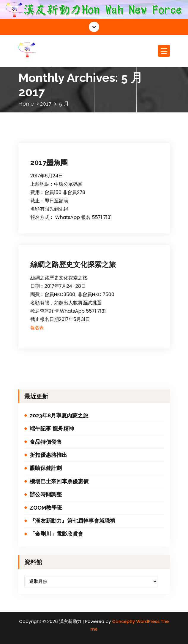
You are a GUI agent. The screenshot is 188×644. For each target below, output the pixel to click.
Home (26, 104)
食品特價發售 (46, 442)
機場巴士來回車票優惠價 (59, 481)
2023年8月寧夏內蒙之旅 (59, 415)
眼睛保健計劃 (46, 468)
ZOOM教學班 (46, 508)
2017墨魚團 (49, 162)
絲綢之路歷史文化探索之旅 (73, 264)
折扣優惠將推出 (48, 455)
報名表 (37, 328)
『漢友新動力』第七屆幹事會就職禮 (72, 521)
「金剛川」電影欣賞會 (56, 534)
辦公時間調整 (46, 494)
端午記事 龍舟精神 (52, 428)
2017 (46, 104)
